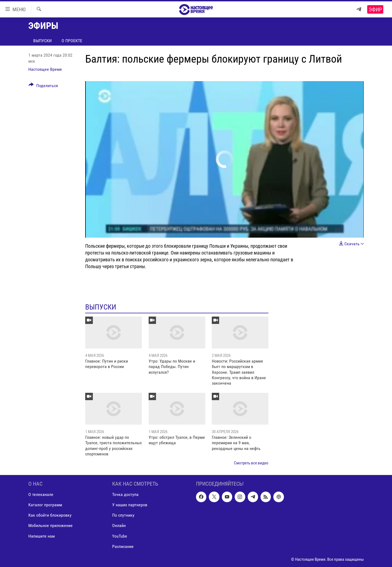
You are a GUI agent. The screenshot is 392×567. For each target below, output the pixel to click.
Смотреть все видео (251, 463)
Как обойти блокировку (50, 515)
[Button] (43, 87)
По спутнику (123, 515)
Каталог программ (45, 505)
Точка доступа (125, 494)
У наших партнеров (130, 505)
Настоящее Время (45, 69)
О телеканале (41, 494)
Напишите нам (42, 536)
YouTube (120, 536)
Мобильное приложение (50, 526)
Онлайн (119, 526)
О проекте (72, 41)
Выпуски (42, 41)
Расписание (123, 546)
